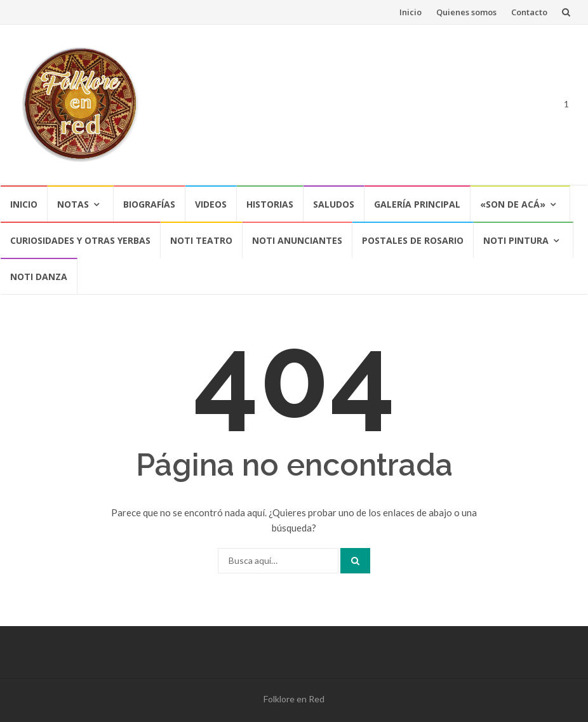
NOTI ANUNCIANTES (297, 240)
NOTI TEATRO (201, 240)
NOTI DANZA (39, 277)
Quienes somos (466, 12)
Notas (73, 204)
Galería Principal (417, 204)
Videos (211, 204)
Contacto (529, 12)
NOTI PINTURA (516, 240)
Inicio (411, 12)
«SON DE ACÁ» (513, 204)
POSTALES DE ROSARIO (413, 240)
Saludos (334, 204)
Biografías (149, 204)
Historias (270, 204)
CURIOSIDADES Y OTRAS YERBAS (80, 240)
